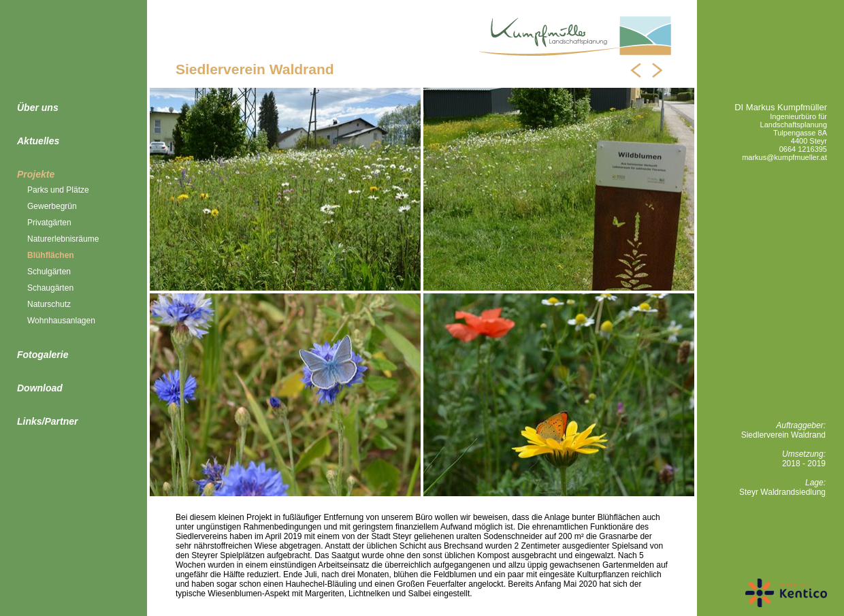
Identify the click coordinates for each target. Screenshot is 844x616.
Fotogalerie (43, 355)
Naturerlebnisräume (63, 239)
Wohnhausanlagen (61, 321)
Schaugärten (50, 288)
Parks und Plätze (58, 190)
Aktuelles (38, 141)
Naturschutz (49, 304)
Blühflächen (51, 255)
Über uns (38, 108)
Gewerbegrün (52, 206)
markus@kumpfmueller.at (784, 157)
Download (40, 388)
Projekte (36, 174)
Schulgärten (49, 272)
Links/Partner (47, 421)
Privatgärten (49, 223)
